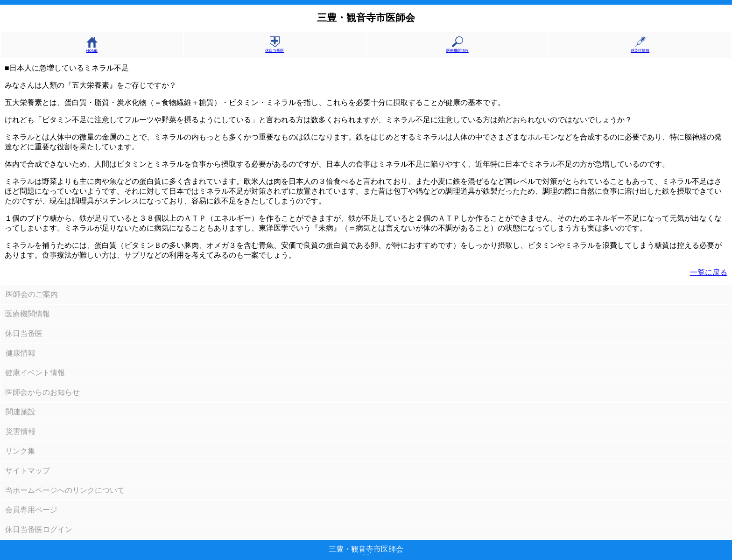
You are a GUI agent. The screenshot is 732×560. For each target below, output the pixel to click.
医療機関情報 (457, 48)
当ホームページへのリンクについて (65, 490)
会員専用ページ (31, 510)
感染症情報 (640, 48)
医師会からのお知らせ (42, 392)
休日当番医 (274, 48)
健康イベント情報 (35, 373)
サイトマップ (28, 471)
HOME (92, 49)
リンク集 (20, 451)
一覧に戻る (709, 272)
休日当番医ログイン (39, 529)
